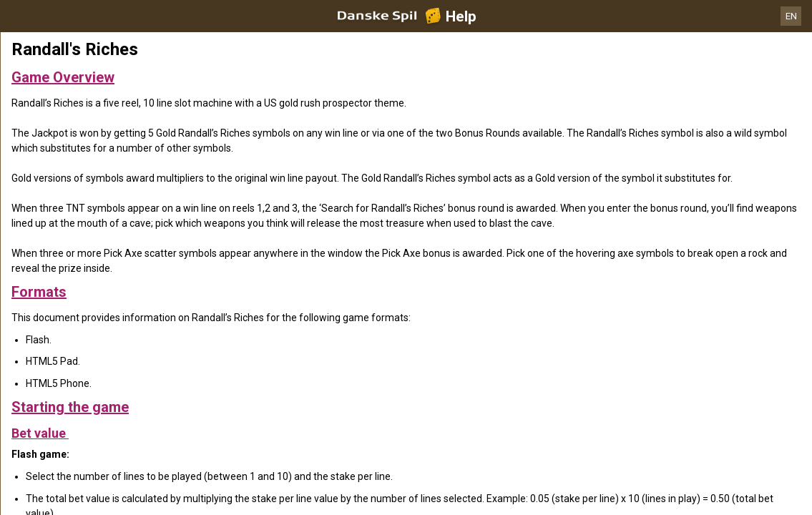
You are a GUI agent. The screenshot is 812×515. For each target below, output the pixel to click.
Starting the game (70, 407)
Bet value (40, 433)
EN (791, 16)
